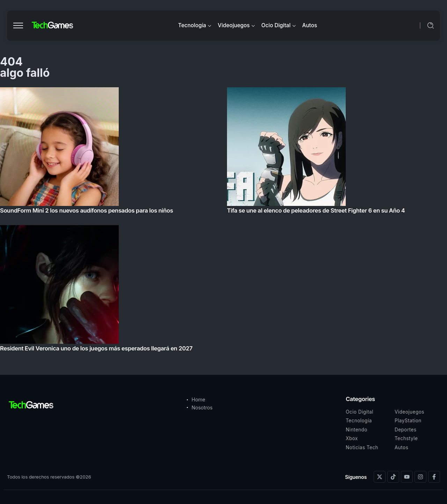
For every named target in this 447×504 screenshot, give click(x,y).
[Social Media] (380, 477)
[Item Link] (223, 221)
